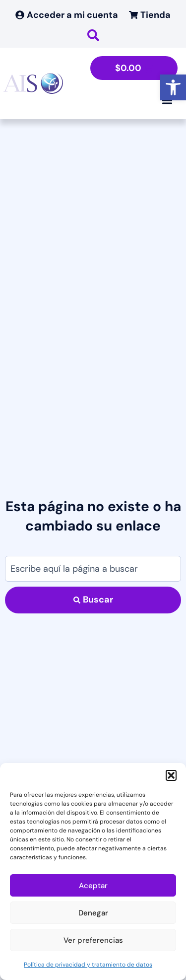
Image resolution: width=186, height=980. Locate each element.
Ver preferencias (93, 940)
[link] (173, 87)
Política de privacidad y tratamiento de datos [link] (88, 965)
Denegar (93, 913)
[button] (171, 775)
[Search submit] (93, 600)
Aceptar (93, 886)
